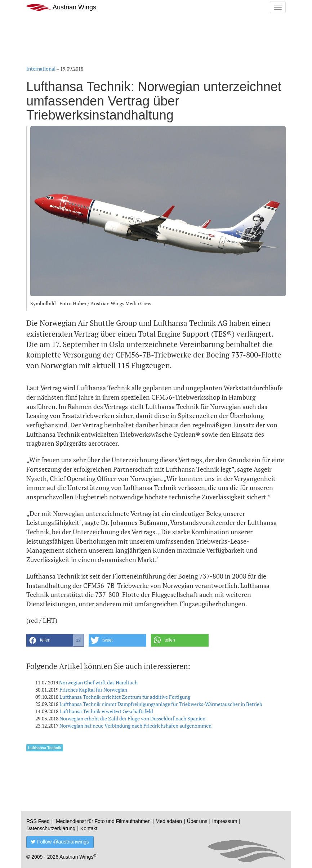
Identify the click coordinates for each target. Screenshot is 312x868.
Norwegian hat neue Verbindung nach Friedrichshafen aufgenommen (135, 726)
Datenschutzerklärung (51, 828)
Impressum (225, 821)
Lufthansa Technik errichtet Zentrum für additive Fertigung (125, 697)
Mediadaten (169, 821)
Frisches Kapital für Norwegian (93, 690)
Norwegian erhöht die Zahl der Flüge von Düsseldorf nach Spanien (132, 718)
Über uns (197, 821)
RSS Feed (38, 821)
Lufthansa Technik (45, 748)
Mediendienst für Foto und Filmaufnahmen (103, 821)
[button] (55, 640)
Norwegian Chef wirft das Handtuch (98, 682)
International (41, 69)
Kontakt (89, 828)
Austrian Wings (61, 7)
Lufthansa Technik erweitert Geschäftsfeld (106, 711)
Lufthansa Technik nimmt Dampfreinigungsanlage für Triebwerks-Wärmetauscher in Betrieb (161, 704)
